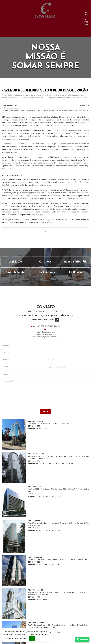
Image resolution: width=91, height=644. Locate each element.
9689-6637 (87, 22)
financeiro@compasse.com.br (46, 334)
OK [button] (32, 638)
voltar (45, 232)
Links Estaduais (45, 272)
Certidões (45, 261)
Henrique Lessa (13, 106)
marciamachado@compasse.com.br (45, 337)
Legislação (15, 261)
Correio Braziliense (13, 108)
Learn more (23, 638)
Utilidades (76, 272)
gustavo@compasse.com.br (45, 332)
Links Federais (15, 272)
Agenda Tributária (76, 261)
